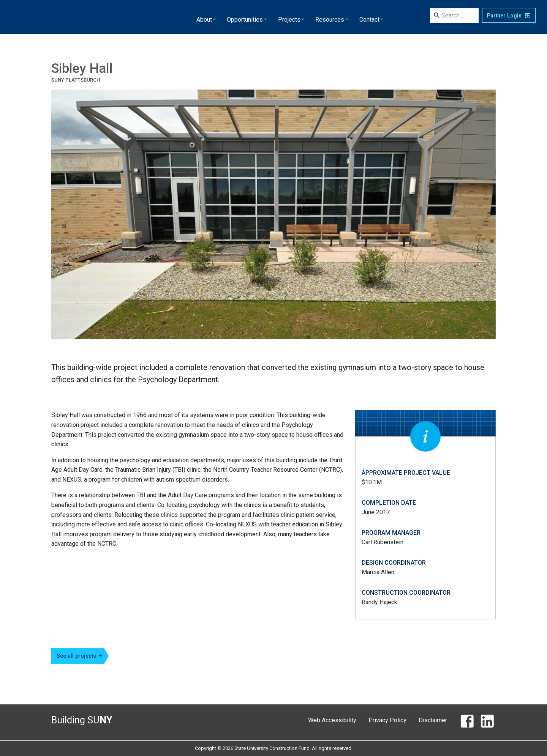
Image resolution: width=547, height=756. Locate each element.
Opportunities (185, 17)
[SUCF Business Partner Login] (509, 17)
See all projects (80, 656)
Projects (228, 17)
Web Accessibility (332, 720)
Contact (307, 17)
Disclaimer (433, 720)
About (145, 17)
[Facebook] (467, 723)
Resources (268, 17)
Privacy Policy (387, 720)
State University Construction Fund (52, 17)
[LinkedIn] (487, 723)
